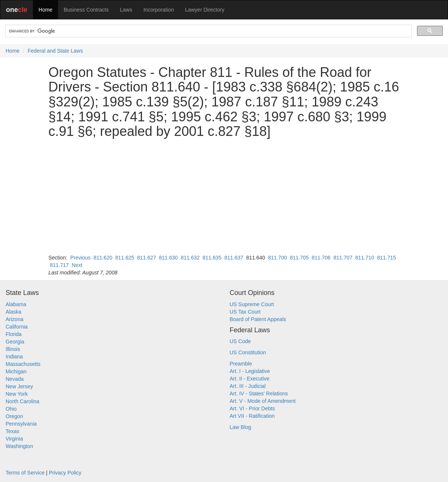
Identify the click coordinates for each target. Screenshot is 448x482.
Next (77, 265)
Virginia (14, 439)
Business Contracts (86, 10)
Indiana (14, 357)
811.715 (387, 258)
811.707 (343, 258)
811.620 (103, 258)
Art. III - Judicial (248, 386)
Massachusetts (23, 364)
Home (45, 10)
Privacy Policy (65, 473)
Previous (80, 258)
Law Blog (241, 427)
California (17, 327)
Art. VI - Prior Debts (252, 408)
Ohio (11, 409)
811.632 (190, 258)
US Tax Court (245, 312)
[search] (208, 31)
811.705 (299, 258)
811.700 (277, 258)
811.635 (212, 258)
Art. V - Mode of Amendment (263, 401)
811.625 (125, 258)
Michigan (16, 371)
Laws (126, 10)
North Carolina (22, 401)
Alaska (13, 312)
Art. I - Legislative (250, 371)
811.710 (365, 258)
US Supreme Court (252, 304)
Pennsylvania (21, 424)
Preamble (241, 364)
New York (17, 394)
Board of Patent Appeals (258, 319)
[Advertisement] (224, 196)
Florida (14, 334)
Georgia (15, 342)
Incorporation (159, 10)
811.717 (59, 265)
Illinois (13, 349)
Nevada (15, 379)
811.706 (321, 258)
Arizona (14, 319)
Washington (19, 446)
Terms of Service (25, 473)
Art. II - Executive (250, 379)
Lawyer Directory (205, 10)
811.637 (234, 258)
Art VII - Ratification (252, 416)
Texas (13, 431)
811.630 (168, 258)
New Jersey (19, 386)
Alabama (16, 304)
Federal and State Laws (55, 51)
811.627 (147, 258)
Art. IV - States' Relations (259, 394)
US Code (240, 341)
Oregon (14, 416)
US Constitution (248, 352)
